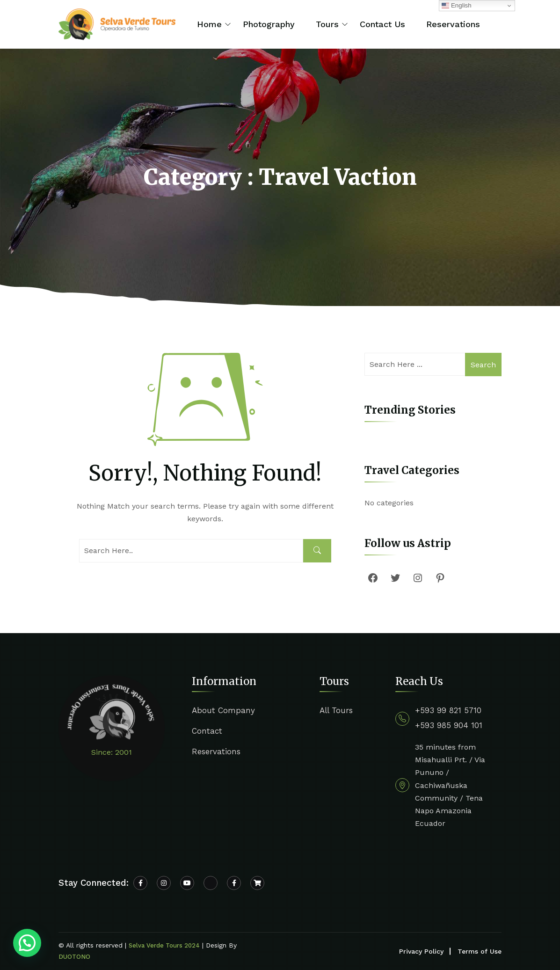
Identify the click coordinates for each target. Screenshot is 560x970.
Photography (269, 24)
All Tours (336, 710)
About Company (223, 710)
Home (209, 24)
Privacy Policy (421, 951)
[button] (27, 943)
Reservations (453, 24)
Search (483, 365)
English (456, 6)
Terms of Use (480, 951)
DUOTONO (74, 957)
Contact (207, 731)
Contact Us (382, 24)
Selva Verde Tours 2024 (164, 945)
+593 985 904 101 (449, 725)
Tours (327, 24)
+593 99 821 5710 (448, 710)
